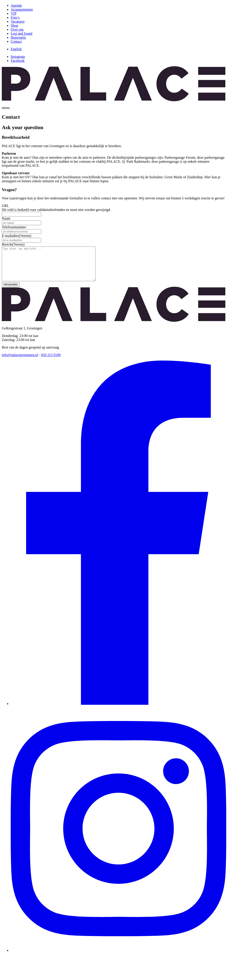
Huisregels (18, 37)
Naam (6, 218)
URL (5, 206)
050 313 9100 (51, 362)
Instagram (18, 57)
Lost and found (21, 33)
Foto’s (15, 17)
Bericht (13, 244)
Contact (16, 41)
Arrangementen (22, 9)
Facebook (18, 61)
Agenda (16, 5)
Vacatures (18, 21)
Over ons (17, 29)
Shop (14, 25)
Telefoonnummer (14, 227)
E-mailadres (16, 236)
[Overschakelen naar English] (16, 49)
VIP (14, 13)
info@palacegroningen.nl (20, 362)
